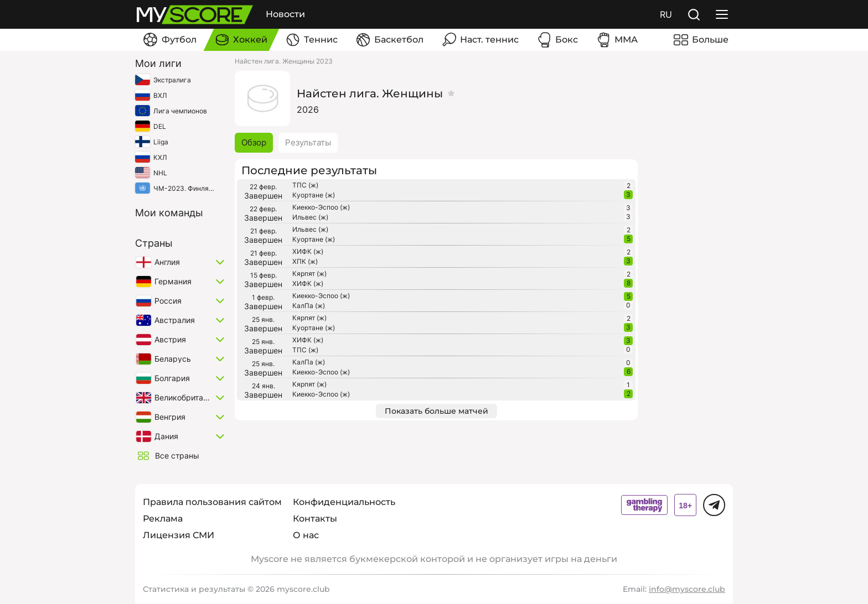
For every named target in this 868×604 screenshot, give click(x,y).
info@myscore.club (687, 589)
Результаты (308, 142)
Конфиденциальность (344, 502)
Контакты (315, 519)
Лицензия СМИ (179, 535)
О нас (306, 535)
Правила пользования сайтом (212, 502)
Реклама (163, 519)
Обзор (254, 142)
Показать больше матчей (436, 411)
